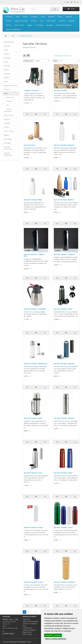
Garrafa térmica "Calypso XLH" (34, 255)
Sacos (43, 17)
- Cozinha (8, 101)
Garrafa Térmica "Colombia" (35, 309)
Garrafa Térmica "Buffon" (64, 200)
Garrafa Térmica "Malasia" (64, 582)
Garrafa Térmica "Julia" (33, 418)
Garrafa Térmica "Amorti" (64, 145)
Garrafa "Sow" (30, 145)
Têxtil (17, 17)
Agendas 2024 (9, 42)
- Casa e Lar (9, 97)
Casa (41, 21)
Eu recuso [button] (57, 635)
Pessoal (34, 21)
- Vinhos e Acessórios (8, 110)
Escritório (9, 17)
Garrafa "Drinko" (61, 90)
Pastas (60, 17)
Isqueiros (62, 21)
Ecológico (34, 17)
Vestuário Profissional (64, 25)
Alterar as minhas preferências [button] (56, 639)
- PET (6, 105)
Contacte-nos (27, 628)
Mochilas (51, 17)
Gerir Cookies (27, 634)
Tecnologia (39, 25)
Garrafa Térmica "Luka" (63, 473)
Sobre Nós (26, 619)
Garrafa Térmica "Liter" (33, 473)
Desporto (69, 17)
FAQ (24, 626)
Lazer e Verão (19, 25)
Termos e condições (30, 624)
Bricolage (50, 25)
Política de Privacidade (30, 621)
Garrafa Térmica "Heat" (63, 309)
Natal (6, 82)
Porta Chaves (51, 21)
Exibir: (56, 61)
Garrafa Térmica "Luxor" (34, 527)
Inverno (8, 25)
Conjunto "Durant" (31, 90)
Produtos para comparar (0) (63, 56)
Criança (25, 17)
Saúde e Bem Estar (21, 21)
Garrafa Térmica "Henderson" (36, 364)
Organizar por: (28, 61)
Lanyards (71, 21)
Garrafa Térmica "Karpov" (64, 418)
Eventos (9, 21)
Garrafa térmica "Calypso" (64, 254)
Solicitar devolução (29, 630)
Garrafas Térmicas (26, 36)
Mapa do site (27, 632)
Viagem (30, 25)
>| (35, 612)
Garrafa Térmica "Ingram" (64, 364)
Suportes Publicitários (13, 29)
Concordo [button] (49, 635)
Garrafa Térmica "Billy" (33, 200)
